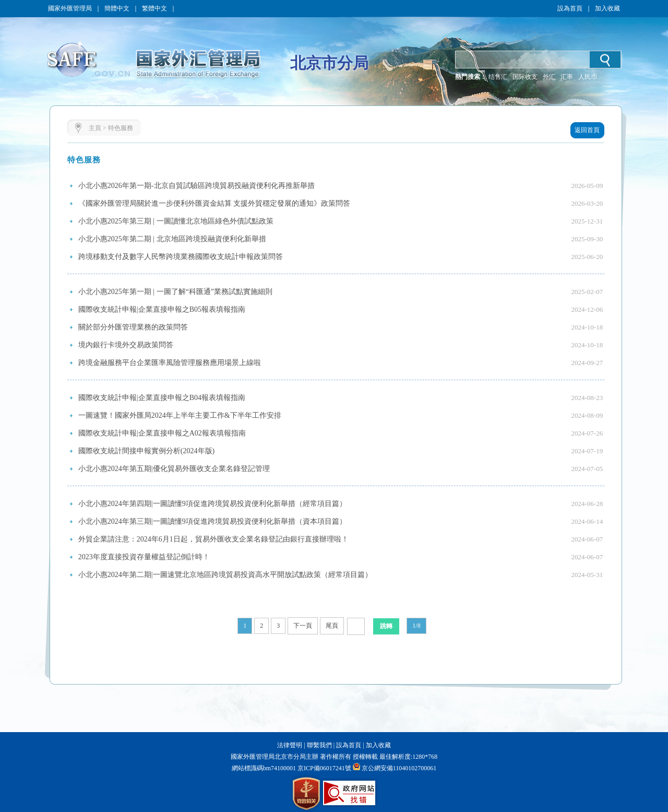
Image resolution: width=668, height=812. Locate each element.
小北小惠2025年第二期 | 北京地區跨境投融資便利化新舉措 (172, 239)
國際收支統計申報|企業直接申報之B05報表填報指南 (162, 309)
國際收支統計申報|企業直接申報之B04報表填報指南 (162, 398)
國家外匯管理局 (70, 8)
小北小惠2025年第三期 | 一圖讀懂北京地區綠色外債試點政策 (176, 221)
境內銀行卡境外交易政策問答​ (126, 345)
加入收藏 (607, 8)
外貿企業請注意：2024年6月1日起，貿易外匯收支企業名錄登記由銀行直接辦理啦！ (213, 539)
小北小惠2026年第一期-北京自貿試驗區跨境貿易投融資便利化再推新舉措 (196, 186)
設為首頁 (570, 8)
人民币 (588, 77)
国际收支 (525, 77)
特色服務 (121, 128)
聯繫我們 (319, 745)
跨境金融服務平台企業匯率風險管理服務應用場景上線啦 (170, 363)
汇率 (567, 77)
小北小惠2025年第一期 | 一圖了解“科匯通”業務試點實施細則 (175, 292)
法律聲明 (290, 745)
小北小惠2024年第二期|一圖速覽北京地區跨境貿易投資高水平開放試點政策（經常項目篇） (225, 575)
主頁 (95, 128)
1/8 (416, 626)
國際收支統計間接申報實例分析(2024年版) (146, 451)
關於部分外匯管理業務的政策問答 (133, 327)
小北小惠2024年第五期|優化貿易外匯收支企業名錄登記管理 (174, 469)
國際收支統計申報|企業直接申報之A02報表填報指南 (162, 433)
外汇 (549, 77)
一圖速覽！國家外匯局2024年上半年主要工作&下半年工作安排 (180, 415)
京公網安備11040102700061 (399, 768)
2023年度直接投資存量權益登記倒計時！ (144, 557)
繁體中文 (154, 8)
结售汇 (498, 77)
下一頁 (303, 626)
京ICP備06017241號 (324, 768)
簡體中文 (117, 8)
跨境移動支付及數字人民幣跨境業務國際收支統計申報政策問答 (181, 257)
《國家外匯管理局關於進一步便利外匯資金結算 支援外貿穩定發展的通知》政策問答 (214, 203)
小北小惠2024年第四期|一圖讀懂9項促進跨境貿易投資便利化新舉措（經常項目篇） (212, 504)
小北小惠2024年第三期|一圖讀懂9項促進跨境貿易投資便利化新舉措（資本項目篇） (212, 521)
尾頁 (332, 626)
